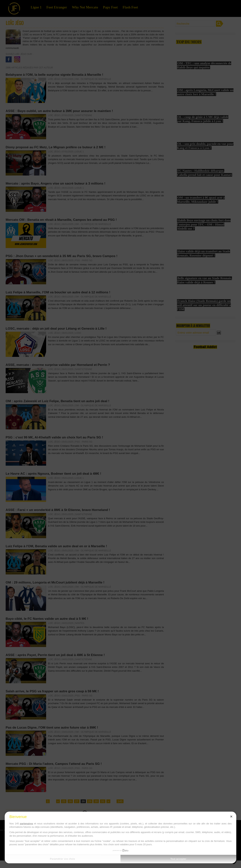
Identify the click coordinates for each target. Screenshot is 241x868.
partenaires (27, 824)
